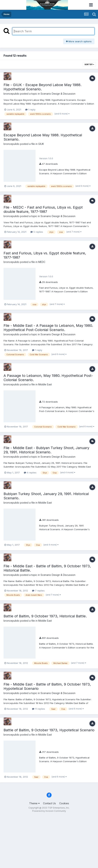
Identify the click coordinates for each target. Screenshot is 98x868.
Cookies (64, 803)
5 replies (37, 232)
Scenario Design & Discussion (58, 94)
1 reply (30, 110)
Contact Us (49, 803)
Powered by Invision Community (49, 811)
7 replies (38, 591)
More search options (79, 41)
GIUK (41, 144)
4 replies (30, 473)
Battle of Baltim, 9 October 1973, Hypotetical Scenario (49, 730)
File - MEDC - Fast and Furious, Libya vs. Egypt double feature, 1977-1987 (43, 209)
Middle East (45, 384)
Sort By (89, 64)
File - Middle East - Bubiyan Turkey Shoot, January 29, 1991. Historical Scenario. (46, 450)
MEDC (42, 262)
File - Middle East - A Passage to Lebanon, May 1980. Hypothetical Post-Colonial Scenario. (48, 328)
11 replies (39, 709)
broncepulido (11, 94)
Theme (34, 803)
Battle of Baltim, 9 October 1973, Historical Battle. (45, 616)
